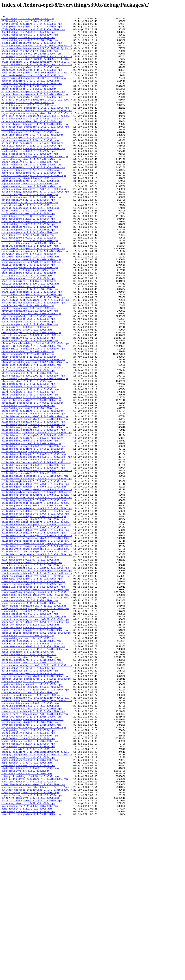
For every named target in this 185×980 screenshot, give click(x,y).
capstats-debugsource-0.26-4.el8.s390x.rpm (30, 214)
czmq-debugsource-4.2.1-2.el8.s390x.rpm (28, 971)
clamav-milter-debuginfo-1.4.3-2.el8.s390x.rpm (33, 416)
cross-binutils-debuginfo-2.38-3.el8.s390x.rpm (33, 851)
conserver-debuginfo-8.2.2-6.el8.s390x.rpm (30, 747)
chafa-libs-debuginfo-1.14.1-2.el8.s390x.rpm (32, 347)
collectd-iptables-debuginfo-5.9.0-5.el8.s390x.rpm (36, 552)
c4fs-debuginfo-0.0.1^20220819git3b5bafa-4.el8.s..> (37, 65)
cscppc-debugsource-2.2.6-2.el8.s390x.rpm (30, 880)
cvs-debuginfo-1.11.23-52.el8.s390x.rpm (28, 961)
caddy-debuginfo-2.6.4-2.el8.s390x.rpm (28, 101)
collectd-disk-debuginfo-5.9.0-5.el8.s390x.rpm (33, 533)
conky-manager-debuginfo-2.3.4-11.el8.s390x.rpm (34, 724)
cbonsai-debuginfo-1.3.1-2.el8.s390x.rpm (29, 244)
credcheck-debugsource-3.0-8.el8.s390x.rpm (30, 841)
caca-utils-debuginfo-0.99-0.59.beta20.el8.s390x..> (37, 84)
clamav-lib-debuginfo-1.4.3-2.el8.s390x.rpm (31, 412)
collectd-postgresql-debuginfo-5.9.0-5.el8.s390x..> (37, 601)
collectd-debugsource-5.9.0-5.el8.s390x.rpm (31, 529)
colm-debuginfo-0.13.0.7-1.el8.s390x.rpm (29, 666)
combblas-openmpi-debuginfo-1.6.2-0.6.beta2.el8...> (37, 688)
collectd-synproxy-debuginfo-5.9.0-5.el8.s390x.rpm (36, 627)
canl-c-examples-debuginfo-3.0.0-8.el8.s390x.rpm (35, 185)
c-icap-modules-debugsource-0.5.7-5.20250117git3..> (37, 55)
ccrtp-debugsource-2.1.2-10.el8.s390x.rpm (30, 276)
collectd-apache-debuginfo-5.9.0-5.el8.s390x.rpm (35, 497)
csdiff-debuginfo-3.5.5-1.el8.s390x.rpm (28, 883)
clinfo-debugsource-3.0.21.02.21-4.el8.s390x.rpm (35, 451)
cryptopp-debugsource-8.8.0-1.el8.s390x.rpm (31, 867)
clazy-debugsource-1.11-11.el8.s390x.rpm (29, 425)
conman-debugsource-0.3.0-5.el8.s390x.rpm (30, 734)
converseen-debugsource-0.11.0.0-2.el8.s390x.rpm (35, 776)
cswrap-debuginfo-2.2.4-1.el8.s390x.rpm (28, 906)
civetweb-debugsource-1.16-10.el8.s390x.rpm (31, 373)
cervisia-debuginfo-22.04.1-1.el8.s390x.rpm (31, 309)
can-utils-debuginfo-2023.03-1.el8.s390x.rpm (32, 172)
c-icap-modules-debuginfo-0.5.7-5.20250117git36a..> (37, 52)
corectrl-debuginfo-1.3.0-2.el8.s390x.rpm (30, 786)
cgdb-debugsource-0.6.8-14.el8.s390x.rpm (29, 325)
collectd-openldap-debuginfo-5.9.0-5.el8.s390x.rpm (36, 588)
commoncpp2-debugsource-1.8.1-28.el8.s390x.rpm (33, 695)
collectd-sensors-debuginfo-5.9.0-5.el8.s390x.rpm (35, 614)
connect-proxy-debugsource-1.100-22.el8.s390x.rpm (35, 740)
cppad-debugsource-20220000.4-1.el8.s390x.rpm (32, 822)
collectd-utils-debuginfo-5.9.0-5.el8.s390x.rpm (34, 630)
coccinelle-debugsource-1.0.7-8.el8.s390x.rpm (32, 481)
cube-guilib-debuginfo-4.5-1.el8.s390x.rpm (30, 929)
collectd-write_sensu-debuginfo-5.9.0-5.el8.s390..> (37, 656)
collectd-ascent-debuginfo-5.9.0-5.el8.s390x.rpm (35, 500)
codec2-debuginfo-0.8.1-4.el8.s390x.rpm (28, 484)
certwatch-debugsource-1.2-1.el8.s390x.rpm (30, 305)
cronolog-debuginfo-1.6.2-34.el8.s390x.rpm (30, 844)
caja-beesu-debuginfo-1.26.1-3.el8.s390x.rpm (32, 114)
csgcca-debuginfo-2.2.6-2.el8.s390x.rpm (28, 893)
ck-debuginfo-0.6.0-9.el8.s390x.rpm (25, 390)
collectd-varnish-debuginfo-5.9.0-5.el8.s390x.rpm (35, 633)
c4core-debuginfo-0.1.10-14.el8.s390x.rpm (30, 58)
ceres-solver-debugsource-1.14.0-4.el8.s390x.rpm (35, 299)
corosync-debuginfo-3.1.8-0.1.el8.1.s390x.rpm (32, 792)
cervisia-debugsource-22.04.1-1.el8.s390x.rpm (32, 312)
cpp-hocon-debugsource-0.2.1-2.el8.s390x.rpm (32, 818)
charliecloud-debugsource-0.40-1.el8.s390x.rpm (33, 354)
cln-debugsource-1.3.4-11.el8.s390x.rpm (28, 458)
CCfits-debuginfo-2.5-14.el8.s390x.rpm (28, 19)
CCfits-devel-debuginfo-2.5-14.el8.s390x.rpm (32, 26)
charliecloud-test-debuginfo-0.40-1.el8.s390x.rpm (35, 357)
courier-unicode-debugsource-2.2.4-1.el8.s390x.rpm (36, 812)
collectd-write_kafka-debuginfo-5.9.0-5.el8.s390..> (37, 643)
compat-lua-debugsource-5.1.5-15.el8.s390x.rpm (33, 701)
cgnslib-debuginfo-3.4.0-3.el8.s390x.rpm (29, 334)
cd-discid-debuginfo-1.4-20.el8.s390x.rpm (30, 286)
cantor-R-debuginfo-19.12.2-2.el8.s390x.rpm (31, 188)
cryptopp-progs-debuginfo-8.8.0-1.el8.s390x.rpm (34, 870)
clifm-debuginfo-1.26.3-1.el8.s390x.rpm (28, 442)
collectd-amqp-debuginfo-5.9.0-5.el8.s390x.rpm (33, 494)
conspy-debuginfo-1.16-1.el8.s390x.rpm (28, 760)
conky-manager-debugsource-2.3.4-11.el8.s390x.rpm (35, 727)
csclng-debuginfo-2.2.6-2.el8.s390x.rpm (28, 874)
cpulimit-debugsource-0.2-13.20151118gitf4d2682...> (37, 838)
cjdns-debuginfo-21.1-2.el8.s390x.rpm (27, 377)
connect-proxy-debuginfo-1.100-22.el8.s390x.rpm (34, 737)
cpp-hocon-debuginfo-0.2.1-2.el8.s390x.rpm (30, 815)
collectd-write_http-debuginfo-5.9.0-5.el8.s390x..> (37, 640)
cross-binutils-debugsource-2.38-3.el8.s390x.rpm (35, 854)
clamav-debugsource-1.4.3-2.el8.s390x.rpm (30, 406)
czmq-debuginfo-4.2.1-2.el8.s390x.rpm (27, 968)
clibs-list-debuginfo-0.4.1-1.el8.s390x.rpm (31, 435)
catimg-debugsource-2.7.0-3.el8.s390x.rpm (30, 240)
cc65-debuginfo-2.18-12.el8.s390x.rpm (27, 257)
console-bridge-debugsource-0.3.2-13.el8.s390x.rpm (36, 757)
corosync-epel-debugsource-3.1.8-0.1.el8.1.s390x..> (37, 796)
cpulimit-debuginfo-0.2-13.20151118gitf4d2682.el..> (37, 835)
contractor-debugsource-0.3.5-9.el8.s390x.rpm (32, 770)
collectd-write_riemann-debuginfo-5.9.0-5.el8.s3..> (37, 653)
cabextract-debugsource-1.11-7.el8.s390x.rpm (32, 81)
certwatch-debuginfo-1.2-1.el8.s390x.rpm (29, 302)
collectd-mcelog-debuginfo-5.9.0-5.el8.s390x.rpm (35, 568)
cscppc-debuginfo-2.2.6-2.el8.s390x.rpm (28, 877)
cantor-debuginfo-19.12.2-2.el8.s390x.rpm (30, 192)
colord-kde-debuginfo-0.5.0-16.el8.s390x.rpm (32, 672)
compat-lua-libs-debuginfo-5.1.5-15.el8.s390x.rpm (35, 705)
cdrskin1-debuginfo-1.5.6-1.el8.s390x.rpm (30, 292)
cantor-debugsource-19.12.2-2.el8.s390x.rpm (31, 195)
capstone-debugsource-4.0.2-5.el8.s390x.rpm (31, 221)
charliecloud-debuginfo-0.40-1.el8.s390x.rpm (32, 351)
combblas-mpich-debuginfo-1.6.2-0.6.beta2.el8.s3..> (37, 685)
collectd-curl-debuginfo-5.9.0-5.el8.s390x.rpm (33, 513)
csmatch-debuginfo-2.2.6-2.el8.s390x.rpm (29, 896)
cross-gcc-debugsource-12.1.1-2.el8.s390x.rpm (32, 861)
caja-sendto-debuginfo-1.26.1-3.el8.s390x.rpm (32, 140)
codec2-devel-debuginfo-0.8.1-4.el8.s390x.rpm (32, 490)
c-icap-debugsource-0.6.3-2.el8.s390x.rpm (30, 45)
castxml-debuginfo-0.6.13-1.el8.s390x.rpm (30, 231)
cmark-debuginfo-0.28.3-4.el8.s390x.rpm (28, 468)
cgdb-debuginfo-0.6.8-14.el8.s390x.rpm (28, 321)
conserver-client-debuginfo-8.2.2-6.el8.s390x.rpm (35, 744)
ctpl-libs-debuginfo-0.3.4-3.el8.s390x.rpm (30, 919)
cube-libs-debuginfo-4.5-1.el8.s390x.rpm (29, 935)
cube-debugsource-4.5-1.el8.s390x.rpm (27, 926)
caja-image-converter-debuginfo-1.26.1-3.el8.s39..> (37, 133)
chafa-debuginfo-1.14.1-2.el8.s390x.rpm (28, 341)
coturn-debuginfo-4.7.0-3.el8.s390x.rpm (28, 799)
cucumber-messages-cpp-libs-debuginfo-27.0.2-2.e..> (37, 942)
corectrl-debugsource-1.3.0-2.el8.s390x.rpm (31, 789)
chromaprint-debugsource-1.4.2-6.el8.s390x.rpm (33, 360)
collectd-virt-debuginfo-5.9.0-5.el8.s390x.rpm (33, 636)
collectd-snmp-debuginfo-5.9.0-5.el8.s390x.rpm (33, 620)
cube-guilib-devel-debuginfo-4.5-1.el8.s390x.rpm (35, 932)
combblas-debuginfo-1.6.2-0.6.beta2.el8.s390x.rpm (35, 679)
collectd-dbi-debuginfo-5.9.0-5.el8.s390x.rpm (32, 523)
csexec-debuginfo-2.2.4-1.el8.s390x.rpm (28, 890)
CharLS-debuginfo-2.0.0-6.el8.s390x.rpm (28, 36)
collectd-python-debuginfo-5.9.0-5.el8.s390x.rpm (35, 604)
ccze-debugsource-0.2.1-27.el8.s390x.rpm (29, 283)
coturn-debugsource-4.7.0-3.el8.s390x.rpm (30, 802)
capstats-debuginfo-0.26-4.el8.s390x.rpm (29, 211)
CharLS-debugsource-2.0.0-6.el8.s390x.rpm (30, 39)
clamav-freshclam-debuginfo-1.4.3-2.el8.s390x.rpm (35, 409)
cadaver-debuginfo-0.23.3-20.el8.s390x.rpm (30, 94)
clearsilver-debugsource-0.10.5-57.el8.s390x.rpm (35, 432)
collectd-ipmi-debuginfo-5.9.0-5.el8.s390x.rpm (33, 549)
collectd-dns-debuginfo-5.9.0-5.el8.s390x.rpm (32, 536)
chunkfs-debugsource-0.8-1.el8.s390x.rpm (29, 367)
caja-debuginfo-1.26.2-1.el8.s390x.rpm (28, 120)
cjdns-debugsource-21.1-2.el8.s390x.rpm (28, 380)
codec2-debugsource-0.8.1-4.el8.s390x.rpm (30, 487)
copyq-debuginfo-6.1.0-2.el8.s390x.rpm (28, 779)
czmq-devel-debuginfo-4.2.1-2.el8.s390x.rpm (31, 974)
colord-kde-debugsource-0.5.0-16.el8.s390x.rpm (33, 675)
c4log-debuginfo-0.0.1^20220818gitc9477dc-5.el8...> (37, 71)
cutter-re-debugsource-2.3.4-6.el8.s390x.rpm (32, 958)
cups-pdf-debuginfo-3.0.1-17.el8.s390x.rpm (30, 948)
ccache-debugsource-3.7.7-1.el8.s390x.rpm (30, 270)
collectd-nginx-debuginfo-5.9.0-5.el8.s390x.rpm (34, 581)
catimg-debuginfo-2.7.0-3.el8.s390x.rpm (28, 237)
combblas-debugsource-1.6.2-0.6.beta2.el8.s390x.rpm (37, 682)
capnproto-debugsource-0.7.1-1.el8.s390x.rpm (32, 205)
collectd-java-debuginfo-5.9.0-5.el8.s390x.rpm (33, 559)
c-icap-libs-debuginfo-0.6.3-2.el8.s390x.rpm (32, 49)
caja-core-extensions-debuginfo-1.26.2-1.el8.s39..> (37, 117)
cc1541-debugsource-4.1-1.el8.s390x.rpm (28, 253)
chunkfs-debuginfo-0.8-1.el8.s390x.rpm (28, 364)
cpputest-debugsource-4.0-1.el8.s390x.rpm (30, 828)
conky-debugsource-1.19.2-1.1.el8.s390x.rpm (31, 721)
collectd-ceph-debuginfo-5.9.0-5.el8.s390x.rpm (33, 507)
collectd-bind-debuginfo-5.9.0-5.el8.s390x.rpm (33, 503)
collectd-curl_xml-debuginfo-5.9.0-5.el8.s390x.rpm (36, 520)
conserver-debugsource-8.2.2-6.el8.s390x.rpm (32, 750)
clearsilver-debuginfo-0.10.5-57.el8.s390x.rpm (33, 429)
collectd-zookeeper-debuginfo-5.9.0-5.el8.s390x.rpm (37, 662)
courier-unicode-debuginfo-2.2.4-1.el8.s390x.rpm (35, 809)
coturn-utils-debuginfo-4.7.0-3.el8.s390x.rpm (32, 805)
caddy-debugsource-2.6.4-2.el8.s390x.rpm (29, 104)
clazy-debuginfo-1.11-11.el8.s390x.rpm (28, 422)
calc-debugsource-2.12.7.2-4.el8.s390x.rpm (30, 156)
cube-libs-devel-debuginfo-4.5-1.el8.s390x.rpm (33, 939)
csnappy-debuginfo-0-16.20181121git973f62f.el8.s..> (37, 900)
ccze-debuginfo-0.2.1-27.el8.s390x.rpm (28, 279)
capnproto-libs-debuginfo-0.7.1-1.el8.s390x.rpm (34, 208)
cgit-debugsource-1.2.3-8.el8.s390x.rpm (28, 331)
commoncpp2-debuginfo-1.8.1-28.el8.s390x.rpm (32, 692)
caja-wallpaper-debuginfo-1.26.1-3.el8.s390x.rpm (35, 146)
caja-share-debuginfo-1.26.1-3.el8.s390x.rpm (32, 143)
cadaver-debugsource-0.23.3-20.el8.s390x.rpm (32, 97)
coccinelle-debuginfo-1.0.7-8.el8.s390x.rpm (31, 477)
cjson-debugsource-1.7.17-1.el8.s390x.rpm (30, 386)
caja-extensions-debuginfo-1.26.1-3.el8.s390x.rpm (35, 127)
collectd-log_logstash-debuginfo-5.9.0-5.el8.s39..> (37, 562)
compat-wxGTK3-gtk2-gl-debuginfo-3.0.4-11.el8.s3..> (37, 711)
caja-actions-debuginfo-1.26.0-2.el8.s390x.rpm (33, 107)
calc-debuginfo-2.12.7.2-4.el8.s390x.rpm (29, 153)
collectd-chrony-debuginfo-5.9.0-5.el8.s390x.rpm (35, 510)
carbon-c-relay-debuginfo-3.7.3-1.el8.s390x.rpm (34, 224)
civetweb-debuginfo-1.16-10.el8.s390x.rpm (30, 370)
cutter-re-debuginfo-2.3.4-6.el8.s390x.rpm (30, 955)
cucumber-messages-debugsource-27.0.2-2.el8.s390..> (37, 945)
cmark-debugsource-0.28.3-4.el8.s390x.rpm (30, 471)
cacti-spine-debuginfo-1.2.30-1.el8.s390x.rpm (32, 88)
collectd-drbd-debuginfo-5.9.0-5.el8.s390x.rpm (33, 539)
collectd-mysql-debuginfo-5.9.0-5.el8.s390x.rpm (34, 575)
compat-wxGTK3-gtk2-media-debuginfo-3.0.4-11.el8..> (37, 714)
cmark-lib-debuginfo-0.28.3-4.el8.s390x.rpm (31, 474)
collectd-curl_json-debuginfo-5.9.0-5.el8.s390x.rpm (37, 516)
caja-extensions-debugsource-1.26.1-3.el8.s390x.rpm (37, 130)
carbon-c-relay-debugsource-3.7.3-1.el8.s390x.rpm (35, 227)
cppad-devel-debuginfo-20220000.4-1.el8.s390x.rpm (35, 825)
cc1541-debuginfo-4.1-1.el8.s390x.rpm (27, 250)
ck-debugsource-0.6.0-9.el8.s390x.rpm (27, 393)
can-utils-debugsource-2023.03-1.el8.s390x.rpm (33, 175)
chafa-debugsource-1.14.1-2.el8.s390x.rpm (30, 344)
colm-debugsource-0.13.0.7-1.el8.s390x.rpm (30, 669)
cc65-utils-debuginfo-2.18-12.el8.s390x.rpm (31, 263)
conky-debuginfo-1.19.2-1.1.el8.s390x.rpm (30, 718)
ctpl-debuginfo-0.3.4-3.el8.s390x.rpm (27, 913)
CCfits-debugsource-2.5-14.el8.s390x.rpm (29, 23)
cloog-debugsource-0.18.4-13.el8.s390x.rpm (30, 464)
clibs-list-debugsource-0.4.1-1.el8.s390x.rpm (32, 438)
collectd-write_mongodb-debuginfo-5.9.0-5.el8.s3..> (37, 646)
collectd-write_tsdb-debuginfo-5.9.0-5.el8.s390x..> (37, 659)
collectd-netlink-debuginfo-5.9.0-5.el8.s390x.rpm (35, 578)
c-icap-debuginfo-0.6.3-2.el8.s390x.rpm (28, 42)
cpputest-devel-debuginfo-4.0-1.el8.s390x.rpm (32, 831)
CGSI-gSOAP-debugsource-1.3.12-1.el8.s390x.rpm (33, 32)
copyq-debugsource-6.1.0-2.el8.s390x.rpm (29, 783)
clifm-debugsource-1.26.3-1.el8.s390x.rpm (30, 445)
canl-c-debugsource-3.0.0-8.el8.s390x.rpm (30, 182)
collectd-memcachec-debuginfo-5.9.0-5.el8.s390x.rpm (37, 572)
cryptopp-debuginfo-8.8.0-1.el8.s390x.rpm (30, 864)
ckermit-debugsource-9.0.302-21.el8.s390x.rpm (32, 399)
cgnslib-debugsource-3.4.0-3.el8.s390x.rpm (30, 338)
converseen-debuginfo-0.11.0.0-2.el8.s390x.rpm (33, 773)
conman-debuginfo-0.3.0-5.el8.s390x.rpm (28, 731)
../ (4, 16)
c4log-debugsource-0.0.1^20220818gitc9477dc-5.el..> (37, 75)
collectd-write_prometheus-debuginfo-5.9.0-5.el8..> (37, 649)
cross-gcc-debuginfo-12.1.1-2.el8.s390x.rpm (31, 857)
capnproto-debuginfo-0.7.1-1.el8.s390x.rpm (30, 201)
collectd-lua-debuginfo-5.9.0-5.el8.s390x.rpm (32, 565)
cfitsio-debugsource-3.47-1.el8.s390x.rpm (30, 318)
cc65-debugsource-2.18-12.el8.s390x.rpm (28, 260)
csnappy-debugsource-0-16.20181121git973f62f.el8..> (37, 903)
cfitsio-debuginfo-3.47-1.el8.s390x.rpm (28, 315)
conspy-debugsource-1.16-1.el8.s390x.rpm (29, 763)
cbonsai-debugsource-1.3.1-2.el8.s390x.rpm (30, 247)
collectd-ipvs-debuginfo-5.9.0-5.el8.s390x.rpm (33, 555)
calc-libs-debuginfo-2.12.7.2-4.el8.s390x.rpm (32, 159)
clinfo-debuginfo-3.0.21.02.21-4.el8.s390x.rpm (33, 448)
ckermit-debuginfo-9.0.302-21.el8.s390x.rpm (31, 396)
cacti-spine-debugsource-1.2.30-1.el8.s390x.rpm (34, 91)
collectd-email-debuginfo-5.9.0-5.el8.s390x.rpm (34, 542)
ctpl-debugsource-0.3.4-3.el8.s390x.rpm (28, 916)
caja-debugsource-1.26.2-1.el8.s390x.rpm (29, 123)
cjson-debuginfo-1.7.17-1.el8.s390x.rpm (28, 383)
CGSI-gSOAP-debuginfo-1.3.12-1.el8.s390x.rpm (32, 29)
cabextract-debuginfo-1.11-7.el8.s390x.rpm (30, 78)
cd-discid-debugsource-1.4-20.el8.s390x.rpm (31, 289)
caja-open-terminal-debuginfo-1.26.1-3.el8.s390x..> (37, 136)
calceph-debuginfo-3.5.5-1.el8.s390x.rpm (29, 162)
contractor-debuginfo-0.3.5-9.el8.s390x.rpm (31, 766)
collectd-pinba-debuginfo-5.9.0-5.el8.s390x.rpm (34, 598)
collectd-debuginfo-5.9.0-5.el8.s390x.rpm (30, 526)
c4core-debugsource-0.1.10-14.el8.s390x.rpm (31, 62)
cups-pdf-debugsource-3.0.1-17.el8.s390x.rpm (32, 951)
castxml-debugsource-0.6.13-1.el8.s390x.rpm (31, 234)
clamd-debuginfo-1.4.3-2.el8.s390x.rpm (28, 419)
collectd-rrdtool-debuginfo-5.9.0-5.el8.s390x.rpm (35, 611)
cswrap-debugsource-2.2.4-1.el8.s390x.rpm (30, 909)
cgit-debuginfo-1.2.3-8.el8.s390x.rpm (27, 328)
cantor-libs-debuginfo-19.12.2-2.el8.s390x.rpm (33, 198)
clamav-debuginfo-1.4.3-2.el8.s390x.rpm (28, 403)
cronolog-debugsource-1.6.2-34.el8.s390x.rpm (32, 848)
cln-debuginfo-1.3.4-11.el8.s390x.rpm (27, 455)
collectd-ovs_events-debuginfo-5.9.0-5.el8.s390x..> (37, 591)
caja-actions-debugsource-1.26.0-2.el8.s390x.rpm (35, 110)
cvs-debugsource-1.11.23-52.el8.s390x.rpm (30, 964)
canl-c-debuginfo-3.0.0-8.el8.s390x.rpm (28, 179)
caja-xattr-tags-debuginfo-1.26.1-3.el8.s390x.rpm (35, 149)
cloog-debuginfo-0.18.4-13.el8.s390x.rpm (29, 461)
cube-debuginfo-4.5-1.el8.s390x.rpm (25, 922)
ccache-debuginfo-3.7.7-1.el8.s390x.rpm (28, 266)
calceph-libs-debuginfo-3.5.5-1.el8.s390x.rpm (32, 169)
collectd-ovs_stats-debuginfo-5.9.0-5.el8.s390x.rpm (37, 594)
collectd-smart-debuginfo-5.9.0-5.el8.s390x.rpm (34, 617)
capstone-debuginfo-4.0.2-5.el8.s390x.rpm (30, 218)
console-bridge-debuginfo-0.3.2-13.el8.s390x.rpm (35, 753)
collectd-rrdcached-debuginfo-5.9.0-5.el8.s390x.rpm (37, 607)
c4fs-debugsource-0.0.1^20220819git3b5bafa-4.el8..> (37, 68)
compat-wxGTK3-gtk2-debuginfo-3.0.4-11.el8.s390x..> (37, 708)
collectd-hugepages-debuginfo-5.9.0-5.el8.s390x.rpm (37, 546)
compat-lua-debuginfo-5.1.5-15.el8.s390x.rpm (32, 698)
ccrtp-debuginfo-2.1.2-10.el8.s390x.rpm (28, 273)
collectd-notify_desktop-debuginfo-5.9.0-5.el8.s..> (37, 585)
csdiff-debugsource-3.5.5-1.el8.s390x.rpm (30, 887)
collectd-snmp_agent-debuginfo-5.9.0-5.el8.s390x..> (37, 624)
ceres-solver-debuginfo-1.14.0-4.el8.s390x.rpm (33, 296)
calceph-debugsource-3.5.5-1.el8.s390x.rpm (30, 166)
